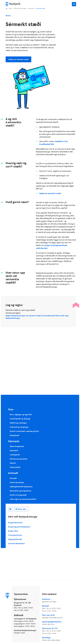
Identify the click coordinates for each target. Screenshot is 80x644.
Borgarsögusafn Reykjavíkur (19, 527)
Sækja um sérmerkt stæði (18, 59)
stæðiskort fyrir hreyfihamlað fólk (54, 143)
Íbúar (11, 8)
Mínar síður (22, 509)
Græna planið (15, 467)
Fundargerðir (15, 455)
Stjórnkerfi (14, 450)
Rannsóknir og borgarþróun (21, 491)
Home (6, 9)
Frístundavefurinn (15, 535)
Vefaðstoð (53, 600)
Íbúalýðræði (14, 435)
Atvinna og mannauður (19, 459)
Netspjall (53, 608)
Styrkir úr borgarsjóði (18, 495)
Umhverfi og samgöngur (19, 427)
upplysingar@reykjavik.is (53, 623)
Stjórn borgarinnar (17, 446)
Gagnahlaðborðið (15, 539)
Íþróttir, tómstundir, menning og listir (24, 431)
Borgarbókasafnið (15, 523)
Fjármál (13, 463)
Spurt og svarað (53, 616)
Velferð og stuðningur (20, 8)
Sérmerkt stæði (41, 8)
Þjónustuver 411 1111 (53, 631)
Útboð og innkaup (17, 482)
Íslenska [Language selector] (10, 509)
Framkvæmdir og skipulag (20, 419)
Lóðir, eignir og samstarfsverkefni (23, 499)
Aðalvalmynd (74, 4)
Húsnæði (13, 478)
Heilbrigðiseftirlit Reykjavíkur (21, 487)
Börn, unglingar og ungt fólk (21, 414)
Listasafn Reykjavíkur (16, 543)
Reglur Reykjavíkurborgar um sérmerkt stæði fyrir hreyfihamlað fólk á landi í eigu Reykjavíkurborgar (37, 317)
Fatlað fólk (31, 8)
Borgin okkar (13, 531)
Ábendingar (53, 639)
